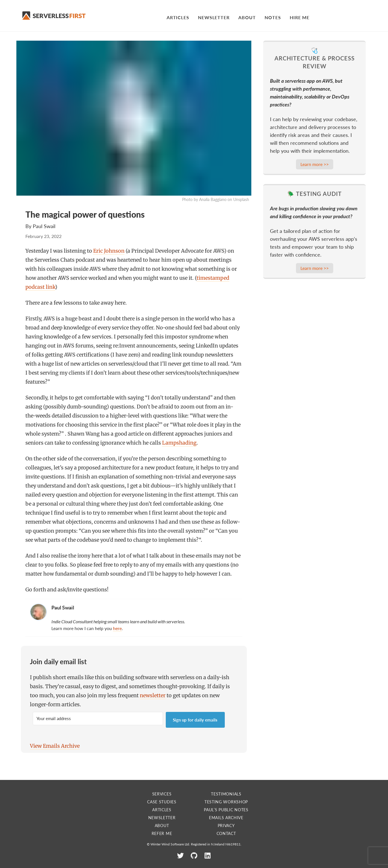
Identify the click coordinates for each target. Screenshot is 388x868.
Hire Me (300, 17)
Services (162, 794)
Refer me (162, 833)
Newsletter (214, 17)
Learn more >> (315, 164)
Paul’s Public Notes (226, 810)
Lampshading (179, 443)
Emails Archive (226, 818)
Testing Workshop (226, 802)
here (117, 628)
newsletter (153, 695)
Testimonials (226, 794)
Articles (178, 17)
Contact (226, 833)
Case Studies (162, 802)
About (247, 17)
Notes (273, 17)
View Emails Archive (55, 746)
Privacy (226, 826)
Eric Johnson (109, 251)
